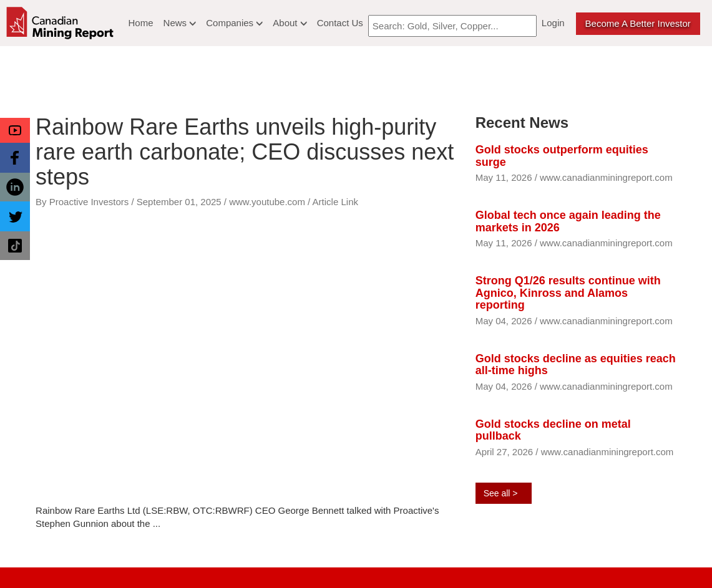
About (290, 23)
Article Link (335, 202)
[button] (15, 130)
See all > (501, 493)
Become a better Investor (638, 23)
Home (141, 23)
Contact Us (340, 23)
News (180, 23)
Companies (234, 23)
